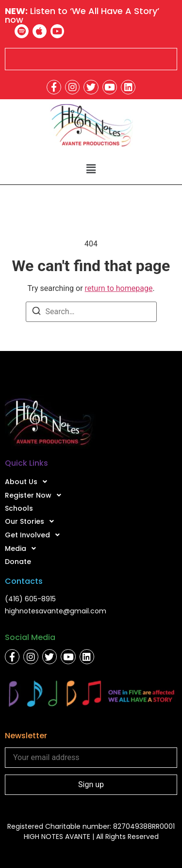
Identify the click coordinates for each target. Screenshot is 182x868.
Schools (19, 508)
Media (23, 548)
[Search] (36, 312)
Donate (18, 562)
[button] (91, 169)
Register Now (36, 495)
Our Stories (32, 521)
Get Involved (35, 535)
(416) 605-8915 (30, 599)
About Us (29, 482)
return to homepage (119, 288)
